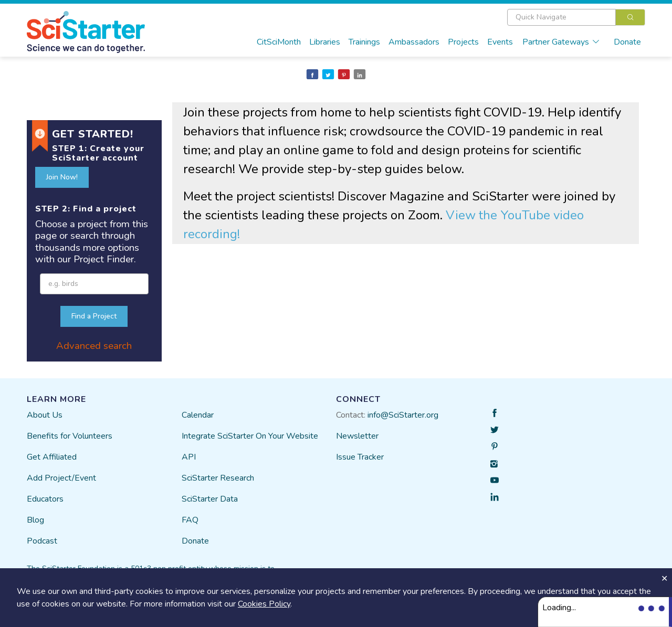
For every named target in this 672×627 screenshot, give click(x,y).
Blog (35, 520)
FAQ (190, 520)
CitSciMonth (279, 42)
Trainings (364, 42)
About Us (45, 415)
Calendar (198, 415)
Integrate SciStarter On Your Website (250, 436)
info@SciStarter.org (403, 415)
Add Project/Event (61, 478)
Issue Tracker (360, 457)
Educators (45, 499)
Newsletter (357, 436)
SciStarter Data (210, 499)
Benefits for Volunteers (70, 436)
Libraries (325, 42)
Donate (627, 42)
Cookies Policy (264, 604)
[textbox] (561, 17)
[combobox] (576, 17)
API (189, 457)
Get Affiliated (52, 457)
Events (500, 42)
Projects (463, 42)
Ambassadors (414, 42)
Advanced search (94, 346)
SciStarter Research (218, 478)
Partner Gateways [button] (561, 42)
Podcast (42, 541)
